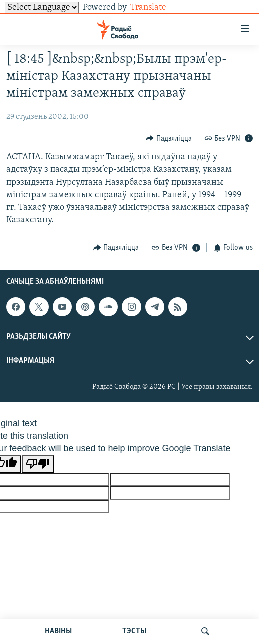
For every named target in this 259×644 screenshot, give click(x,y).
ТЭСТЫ (134, 631)
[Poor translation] (38, 464)
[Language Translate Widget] (42, 7)
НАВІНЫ (58, 631)
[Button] (169, 138)
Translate (156, 7)
